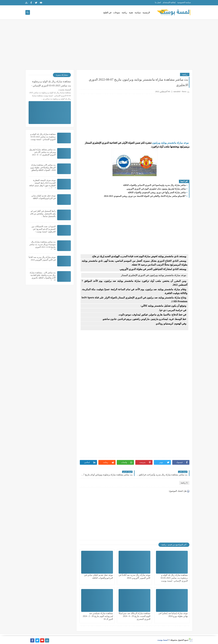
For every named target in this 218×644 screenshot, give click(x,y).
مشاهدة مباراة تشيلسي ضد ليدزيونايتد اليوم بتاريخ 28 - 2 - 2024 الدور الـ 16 (98, 616)
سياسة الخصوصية (184, 2)
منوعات (117, 13)
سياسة (138, 13)
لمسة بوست (163, 640)
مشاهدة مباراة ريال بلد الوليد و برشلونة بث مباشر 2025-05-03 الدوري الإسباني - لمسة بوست (174, 578)
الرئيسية (146, 13)
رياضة (124, 13)
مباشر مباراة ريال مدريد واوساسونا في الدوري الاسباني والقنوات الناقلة (155, 185)
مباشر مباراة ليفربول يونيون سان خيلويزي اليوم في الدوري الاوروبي (156, 189)
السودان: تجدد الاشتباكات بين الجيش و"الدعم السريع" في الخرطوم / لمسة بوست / (44, 229)
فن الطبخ (107, 13)
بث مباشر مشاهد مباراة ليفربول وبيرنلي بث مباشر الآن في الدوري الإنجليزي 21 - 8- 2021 (42, 152)
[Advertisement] (109, 46)
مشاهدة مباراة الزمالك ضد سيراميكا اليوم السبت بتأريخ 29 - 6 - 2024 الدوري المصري (135, 616)
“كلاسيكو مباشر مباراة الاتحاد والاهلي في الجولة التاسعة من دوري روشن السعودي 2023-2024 (145, 196)
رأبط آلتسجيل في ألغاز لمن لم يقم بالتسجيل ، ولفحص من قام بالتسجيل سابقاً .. (43, 214)
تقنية (131, 13)
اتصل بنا (158, 2)
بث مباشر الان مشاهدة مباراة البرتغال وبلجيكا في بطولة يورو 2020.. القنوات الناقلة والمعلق (43, 167)
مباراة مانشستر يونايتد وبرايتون (167, 143)
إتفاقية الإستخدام (169, 2)
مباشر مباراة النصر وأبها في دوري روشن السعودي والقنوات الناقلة (157, 192)
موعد (186, 143)
